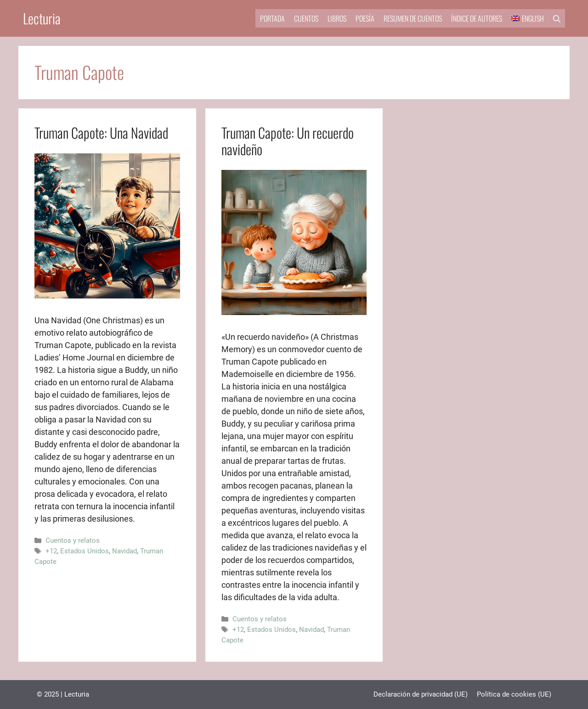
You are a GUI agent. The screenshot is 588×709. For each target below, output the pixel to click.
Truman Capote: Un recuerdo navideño (288, 141)
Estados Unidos (85, 551)
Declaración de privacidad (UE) (421, 694)
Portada (272, 18)
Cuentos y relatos (73, 540)
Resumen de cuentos (413, 18)
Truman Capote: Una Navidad (101, 132)
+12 (51, 551)
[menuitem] (528, 18)
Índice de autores (477, 18)
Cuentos (306, 18)
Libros (337, 18)
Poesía (365, 18)
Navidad (124, 551)
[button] (557, 18)
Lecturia (42, 18)
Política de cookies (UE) (514, 694)
